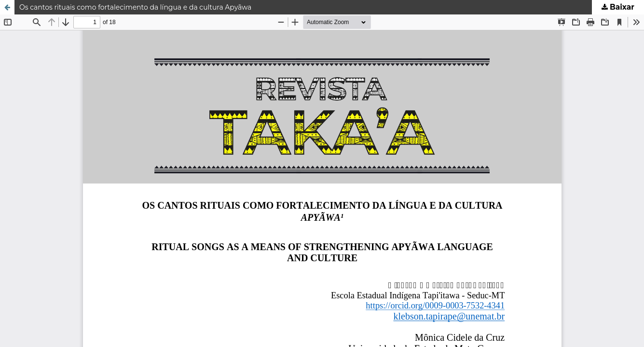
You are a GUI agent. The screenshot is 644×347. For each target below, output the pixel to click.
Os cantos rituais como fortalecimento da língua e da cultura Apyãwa (135, 7)
